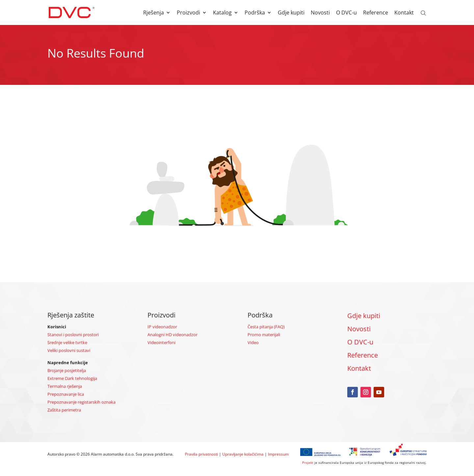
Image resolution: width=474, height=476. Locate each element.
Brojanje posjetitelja (67, 370)
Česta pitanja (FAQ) (266, 327)
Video (253, 342)
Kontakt (404, 13)
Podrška (255, 13)
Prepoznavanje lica (66, 394)
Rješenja (154, 13)
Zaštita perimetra (64, 410)
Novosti (320, 13)
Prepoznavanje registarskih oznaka (81, 402)
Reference (376, 13)
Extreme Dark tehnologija (72, 378)
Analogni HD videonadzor (172, 335)
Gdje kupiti (291, 13)
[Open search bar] (423, 13)
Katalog (222, 13)
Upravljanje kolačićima (243, 454)
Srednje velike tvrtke (67, 342)
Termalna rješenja (65, 386)
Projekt (308, 463)
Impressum (278, 454)
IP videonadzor (162, 327)
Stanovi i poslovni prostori (73, 335)
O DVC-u (346, 13)
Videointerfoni (161, 342)
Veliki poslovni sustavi (69, 350)
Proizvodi (188, 13)
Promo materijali (264, 335)
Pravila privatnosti (201, 454)
